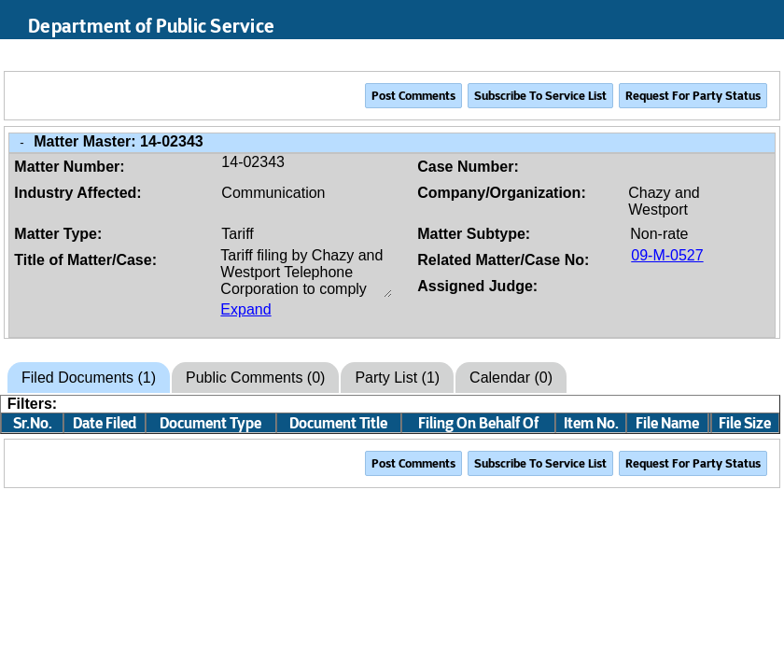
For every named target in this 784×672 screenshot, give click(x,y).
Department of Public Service (151, 26)
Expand (245, 309)
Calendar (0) (511, 378)
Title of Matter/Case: (85, 260)
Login (753, 55)
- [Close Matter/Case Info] (21, 142)
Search (682, 55)
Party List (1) (397, 378)
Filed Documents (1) (89, 378)
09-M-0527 (667, 255)
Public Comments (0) (255, 378)
